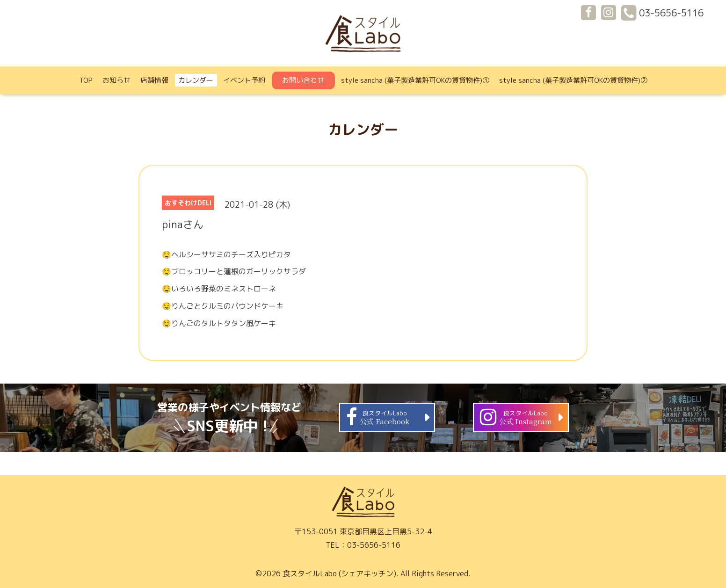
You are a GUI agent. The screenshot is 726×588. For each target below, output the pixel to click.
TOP (86, 80)
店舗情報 (154, 80)
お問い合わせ (303, 80)
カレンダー (196, 80)
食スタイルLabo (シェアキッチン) (339, 573)
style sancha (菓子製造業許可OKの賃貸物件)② (573, 80)
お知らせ (116, 80)
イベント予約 (244, 80)
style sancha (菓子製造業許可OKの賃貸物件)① (415, 80)
